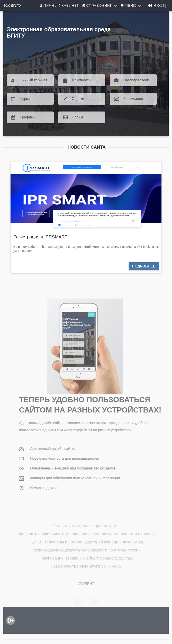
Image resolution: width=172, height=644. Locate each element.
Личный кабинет (59, 6)
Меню (131, 6)
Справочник (100, 6)
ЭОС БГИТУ (12, 6)
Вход (157, 6)
